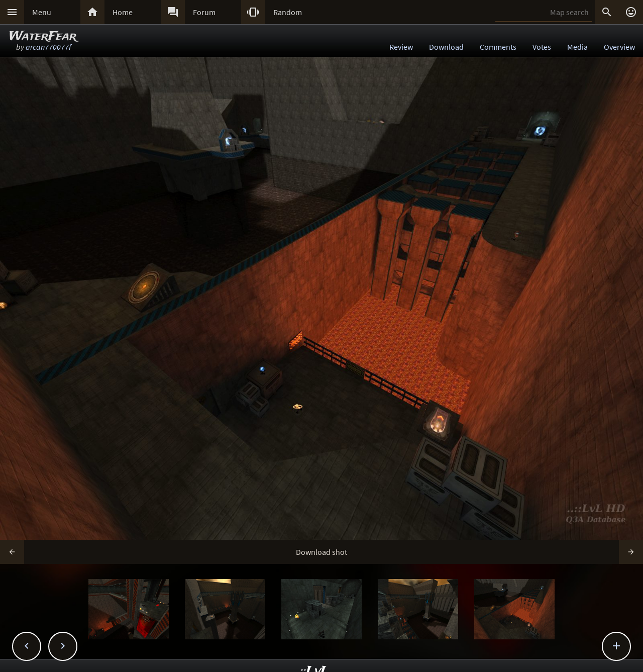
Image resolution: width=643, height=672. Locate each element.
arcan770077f (48, 47)
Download (446, 47)
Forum (204, 12)
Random (288, 12)
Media (577, 47)
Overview (619, 47)
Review (401, 47)
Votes (542, 47)
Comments (498, 47)
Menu (42, 12)
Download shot (321, 552)
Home (123, 12)
